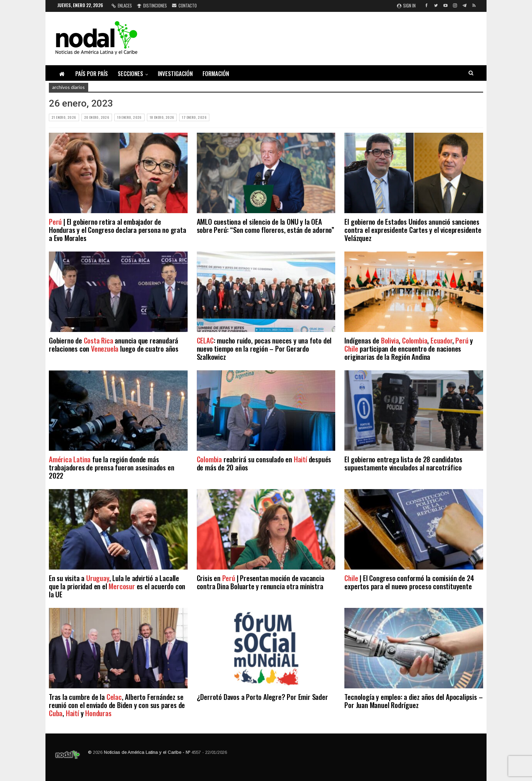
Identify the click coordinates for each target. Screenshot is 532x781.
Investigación (175, 73)
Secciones (130, 73)
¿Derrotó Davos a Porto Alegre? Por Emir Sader (262, 697)
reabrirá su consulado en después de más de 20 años (264, 463)
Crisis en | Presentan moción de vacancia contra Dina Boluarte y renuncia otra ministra (261, 582)
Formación (216, 73)
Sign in (406, 5)
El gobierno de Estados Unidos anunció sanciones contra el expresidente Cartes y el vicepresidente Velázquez (413, 230)
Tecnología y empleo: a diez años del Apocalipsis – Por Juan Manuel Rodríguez (413, 701)
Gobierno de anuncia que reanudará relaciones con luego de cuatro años (114, 344)
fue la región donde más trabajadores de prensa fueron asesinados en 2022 (111, 467)
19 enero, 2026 (129, 117)
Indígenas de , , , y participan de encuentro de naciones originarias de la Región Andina (409, 348)
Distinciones (152, 5)
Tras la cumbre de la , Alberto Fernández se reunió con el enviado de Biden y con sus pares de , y (117, 705)
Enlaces (122, 5)
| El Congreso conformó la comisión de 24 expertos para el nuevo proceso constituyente (409, 582)
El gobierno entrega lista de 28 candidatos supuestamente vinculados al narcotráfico (403, 463)
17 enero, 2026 (194, 117)
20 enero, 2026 (97, 117)
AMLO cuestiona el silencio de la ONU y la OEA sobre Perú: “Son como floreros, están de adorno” (265, 226)
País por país (92, 73)
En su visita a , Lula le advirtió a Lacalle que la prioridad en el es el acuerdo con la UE (117, 586)
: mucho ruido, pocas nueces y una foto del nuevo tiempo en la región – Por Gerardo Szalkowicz (264, 348)
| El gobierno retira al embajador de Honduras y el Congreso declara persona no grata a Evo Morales (118, 230)
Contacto (184, 5)
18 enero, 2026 (162, 117)
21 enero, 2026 (64, 117)
